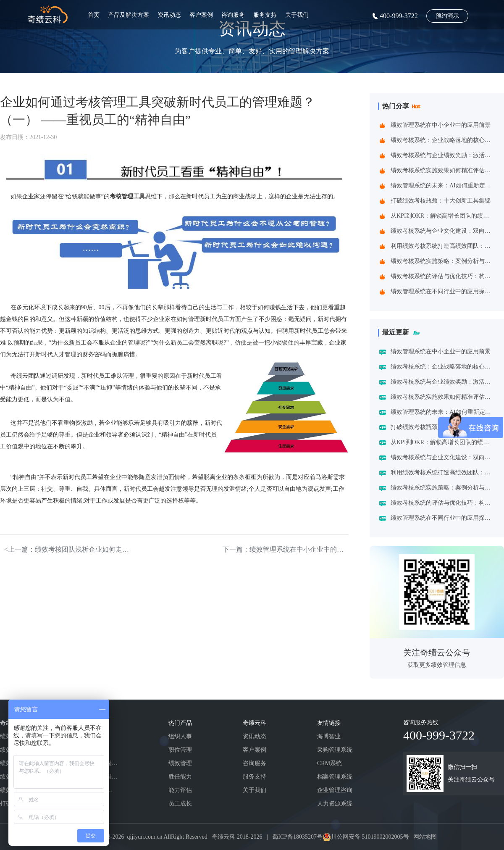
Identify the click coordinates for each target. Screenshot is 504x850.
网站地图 (425, 837)
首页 (94, 15)
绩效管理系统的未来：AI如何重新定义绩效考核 (443, 186)
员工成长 (180, 804)
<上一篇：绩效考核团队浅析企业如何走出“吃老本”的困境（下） (67, 549)
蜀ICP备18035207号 (297, 837)
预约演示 (447, 16)
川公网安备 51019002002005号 (370, 837)
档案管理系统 (335, 777)
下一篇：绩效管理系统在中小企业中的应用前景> (286, 549)
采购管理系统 (335, 750)
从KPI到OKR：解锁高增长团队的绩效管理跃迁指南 (443, 216)
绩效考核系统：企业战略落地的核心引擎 (443, 140)
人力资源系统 (335, 804)
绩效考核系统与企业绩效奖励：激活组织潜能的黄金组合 (443, 155)
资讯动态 (169, 15)
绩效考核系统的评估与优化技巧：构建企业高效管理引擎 (443, 276)
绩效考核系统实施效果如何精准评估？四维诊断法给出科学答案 (443, 170)
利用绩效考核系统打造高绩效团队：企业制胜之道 (443, 246)
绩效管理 (180, 763)
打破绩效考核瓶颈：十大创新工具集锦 (441, 201)
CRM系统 (329, 763)
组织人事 (180, 736)
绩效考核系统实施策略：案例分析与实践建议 (443, 261)
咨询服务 (233, 15)
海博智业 (329, 736)
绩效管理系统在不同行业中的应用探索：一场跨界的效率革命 (443, 291)
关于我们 (297, 15)
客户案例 (201, 15)
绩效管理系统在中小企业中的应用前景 (441, 125)
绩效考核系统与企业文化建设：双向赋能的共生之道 (443, 231)
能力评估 (180, 790)
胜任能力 (180, 777)
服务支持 (265, 15)
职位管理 (180, 750)
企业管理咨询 (335, 790)
